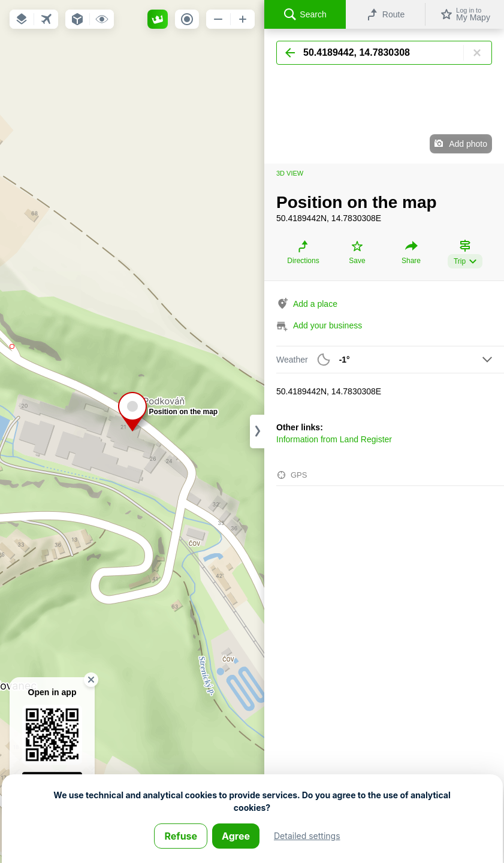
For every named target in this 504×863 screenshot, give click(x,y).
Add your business (328, 325)
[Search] (384, 53)
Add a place (315, 304)
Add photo (468, 144)
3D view (290, 173)
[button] (22, 19)
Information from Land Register (334, 439)
